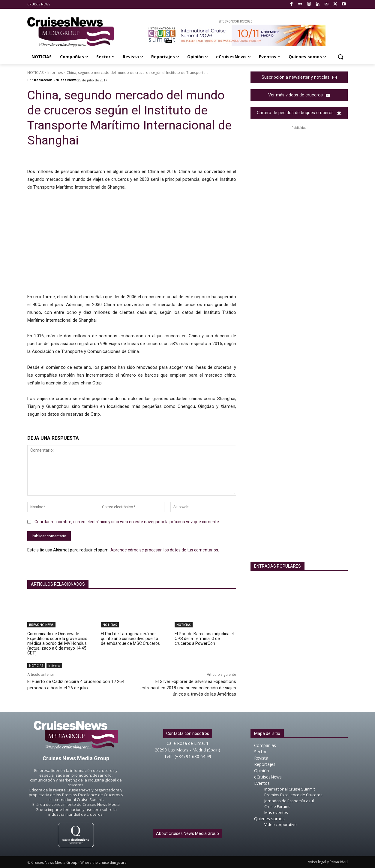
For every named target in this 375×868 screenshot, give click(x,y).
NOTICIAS (35, 73)
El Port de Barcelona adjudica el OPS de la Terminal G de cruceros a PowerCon (204, 639)
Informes (55, 73)
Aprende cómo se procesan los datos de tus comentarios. (165, 550)
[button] (340, 57)
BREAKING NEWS (41, 625)
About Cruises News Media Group (187, 833)
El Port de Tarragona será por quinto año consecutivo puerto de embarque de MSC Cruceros (130, 639)
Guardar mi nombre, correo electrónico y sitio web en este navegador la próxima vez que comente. (127, 522)
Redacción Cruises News (55, 80)
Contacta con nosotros (188, 733)
